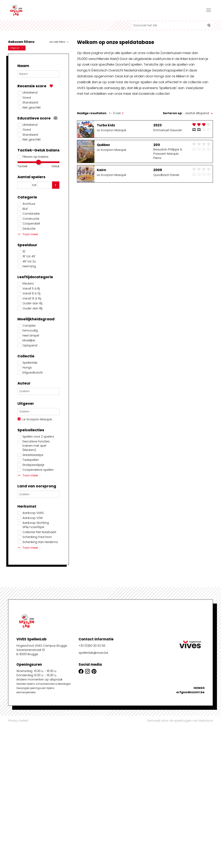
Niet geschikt (32, 108)
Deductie (29, 229)
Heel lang (29, 266)
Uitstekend (30, 93)
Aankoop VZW (33, 518)
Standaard (30, 102)
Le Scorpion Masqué (37, 419)
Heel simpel (31, 335)
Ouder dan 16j (32, 303)
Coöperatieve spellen (38, 470)
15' (24, 251)
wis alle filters (59, 42)
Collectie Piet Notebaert (39, 532)
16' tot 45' (29, 256)
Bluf (25, 209)
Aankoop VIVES (33, 513)
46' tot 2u (29, 261)
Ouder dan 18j (32, 308)
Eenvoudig (30, 330)
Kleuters (28, 283)
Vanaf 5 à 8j (31, 289)
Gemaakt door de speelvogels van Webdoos (180, 721)
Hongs (27, 367)
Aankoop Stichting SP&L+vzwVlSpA (36, 525)
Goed (27, 98)
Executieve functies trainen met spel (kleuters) (36, 446)
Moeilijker (29, 340)
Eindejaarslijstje (33, 465)
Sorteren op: (173, 113)
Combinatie (31, 214)
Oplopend (30, 345)
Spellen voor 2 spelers (38, 437)
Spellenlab (30, 363)
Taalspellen (31, 460)
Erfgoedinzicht (33, 373)
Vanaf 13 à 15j (32, 298)
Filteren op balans (35, 157)
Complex (29, 326)
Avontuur (29, 204)
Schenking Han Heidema (40, 542)
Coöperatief (31, 224)
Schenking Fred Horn (37, 537)
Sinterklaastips (33, 455)
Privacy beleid (18, 721)
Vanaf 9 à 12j (31, 293)
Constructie (31, 219)
